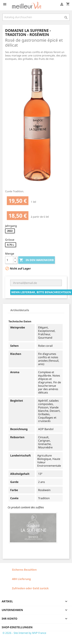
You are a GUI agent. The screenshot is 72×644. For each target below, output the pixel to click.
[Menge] (9, 260)
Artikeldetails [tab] (20, 310)
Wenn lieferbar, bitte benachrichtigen (41, 292)
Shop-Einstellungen (17, 627)
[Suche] (36, 17)
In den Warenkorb (37, 260)
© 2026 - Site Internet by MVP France (24, 633)
